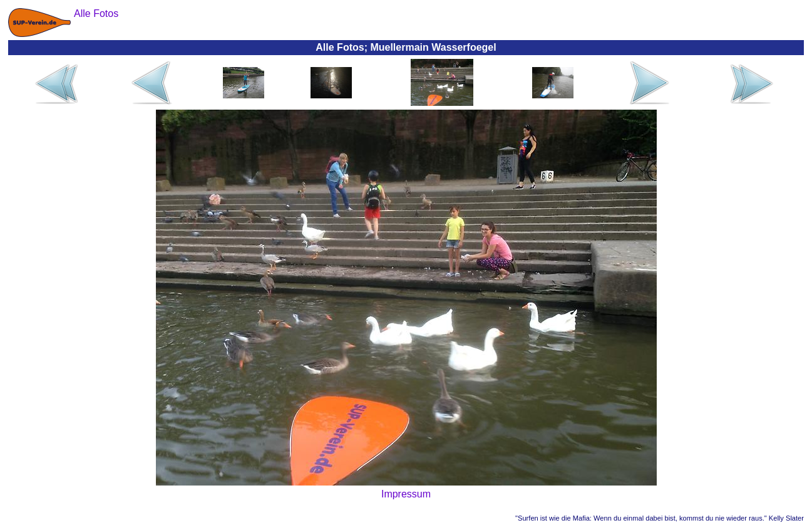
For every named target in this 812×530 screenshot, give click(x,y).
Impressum (406, 494)
